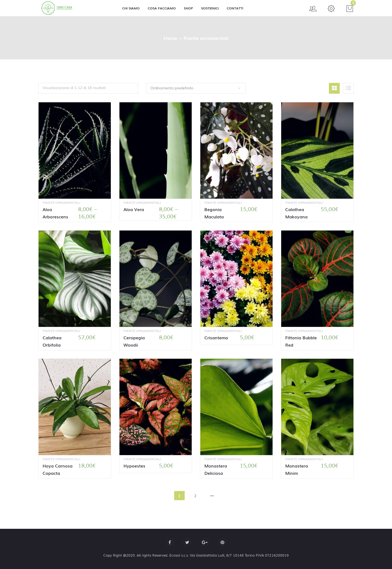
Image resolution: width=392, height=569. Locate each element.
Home (170, 38)
